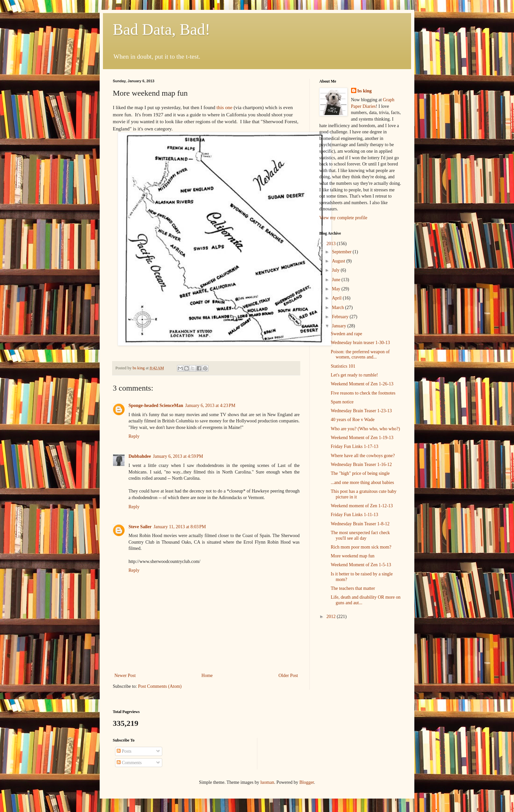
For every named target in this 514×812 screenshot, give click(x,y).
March (338, 308)
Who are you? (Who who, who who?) (365, 429)
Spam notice (342, 402)
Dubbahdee (140, 456)
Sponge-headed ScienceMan (156, 406)
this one (225, 107)
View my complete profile (343, 218)
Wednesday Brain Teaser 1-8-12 (360, 524)
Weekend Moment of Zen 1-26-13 (362, 384)
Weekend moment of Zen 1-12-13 (362, 506)
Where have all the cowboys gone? (363, 456)
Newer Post (125, 676)
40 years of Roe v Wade (353, 420)
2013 (332, 244)
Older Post (288, 676)
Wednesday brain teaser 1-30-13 (360, 343)
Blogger (306, 782)
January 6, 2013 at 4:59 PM (178, 456)
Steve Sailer (140, 527)
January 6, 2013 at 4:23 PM (210, 406)
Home (207, 676)
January (339, 326)
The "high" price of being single (360, 473)
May (336, 289)
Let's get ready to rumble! (354, 375)
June (336, 280)
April (337, 298)
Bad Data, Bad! (161, 29)
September (342, 252)
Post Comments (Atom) (160, 686)
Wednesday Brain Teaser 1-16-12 (361, 464)
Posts (124, 751)
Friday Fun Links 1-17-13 (355, 446)
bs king (365, 91)
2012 (332, 617)
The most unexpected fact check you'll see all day (360, 535)
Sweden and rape (346, 334)
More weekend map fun (353, 556)
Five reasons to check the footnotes (363, 393)
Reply (134, 436)
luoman (267, 782)
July (336, 270)
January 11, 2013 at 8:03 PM (180, 527)
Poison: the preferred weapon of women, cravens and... (360, 355)
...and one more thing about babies (362, 483)
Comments (129, 763)
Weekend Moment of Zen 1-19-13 (362, 438)
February (341, 317)
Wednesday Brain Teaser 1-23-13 (361, 411)
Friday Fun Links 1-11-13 (355, 515)
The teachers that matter (353, 588)
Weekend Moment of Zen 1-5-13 (361, 565)
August (339, 261)
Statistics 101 (343, 366)
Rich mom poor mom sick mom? (361, 547)
